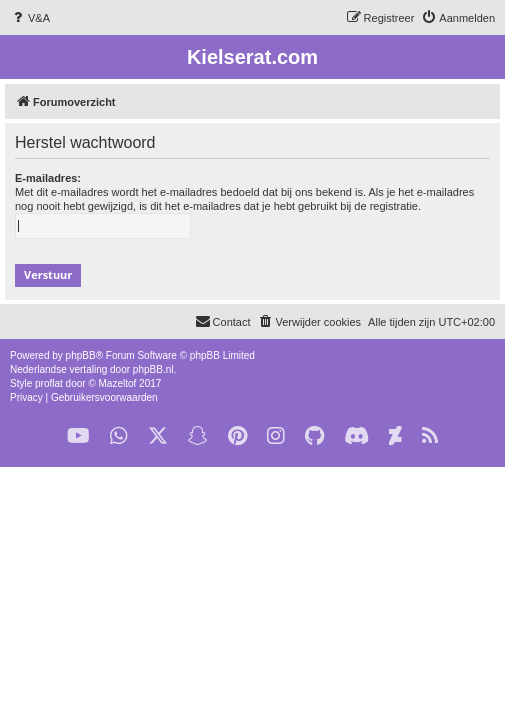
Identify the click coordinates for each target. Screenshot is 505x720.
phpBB (81, 355)
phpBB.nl (153, 369)
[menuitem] (30, 18)
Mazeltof (118, 383)
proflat (49, 383)
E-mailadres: (48, 178)
